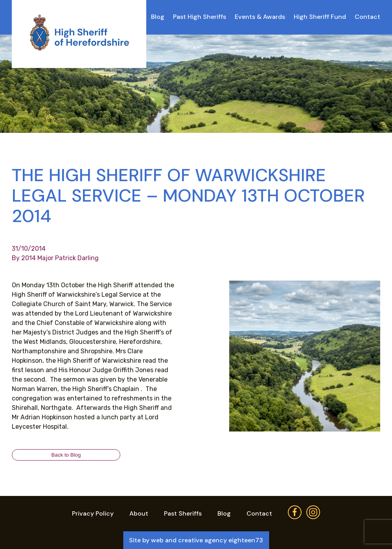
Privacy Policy (93, 513)
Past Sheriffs (183, 513)
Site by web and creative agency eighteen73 (196, 540)
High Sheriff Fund (320, 17)
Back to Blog (66, 455)
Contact (367, 17)
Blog (158, 17)
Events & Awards (260, 17)
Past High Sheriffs (200, 17)
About (139, 513)
